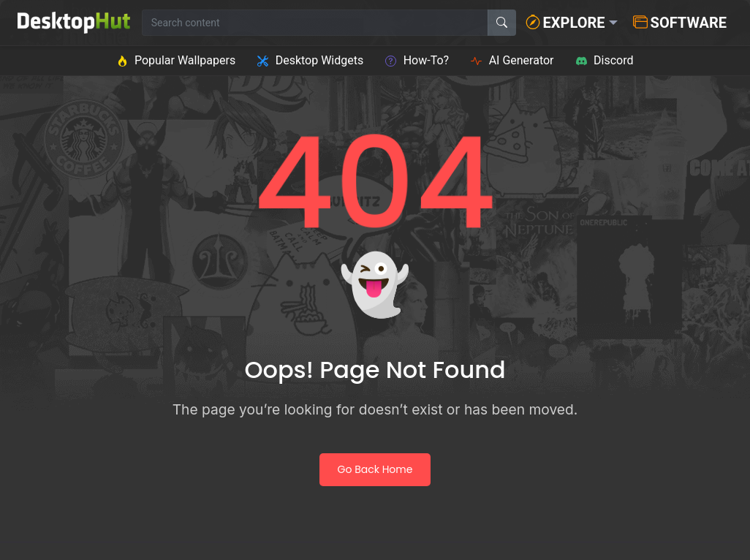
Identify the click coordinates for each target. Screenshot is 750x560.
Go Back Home (375, 469)
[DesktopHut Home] (74, 23)
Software (680, 23)
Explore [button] (565, 23)
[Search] (502, 23)
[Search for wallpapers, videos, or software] (315, 23)
